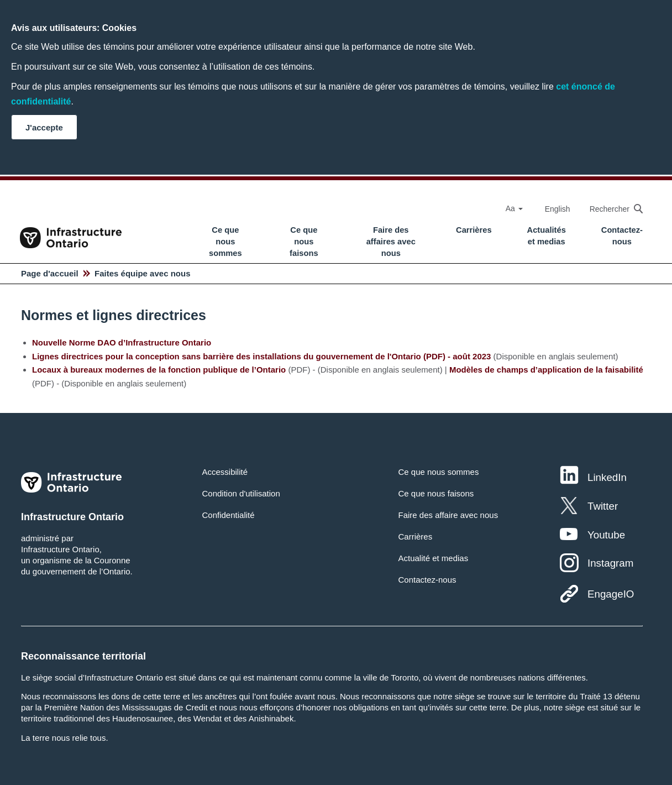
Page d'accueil (50, 273)
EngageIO (611, 594)
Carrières (474, 230)
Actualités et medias (547, 236)
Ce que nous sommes (225, 242)
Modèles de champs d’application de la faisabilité (546, 370)
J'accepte (44, 127)
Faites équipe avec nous (142, 273)
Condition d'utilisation (241, 493)
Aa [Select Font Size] (514, 208)
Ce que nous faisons (304, 242)
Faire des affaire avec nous (448, 515)
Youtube (606, 535)
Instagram (610, 563)
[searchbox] (611, 209)
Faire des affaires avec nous (391, 242)
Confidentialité (229, 515)
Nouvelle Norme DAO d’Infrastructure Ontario (122, 342)
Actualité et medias (433, 558)
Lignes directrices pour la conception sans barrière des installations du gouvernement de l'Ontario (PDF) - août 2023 (261, 356)
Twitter (603, 506)
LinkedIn (607, 477)
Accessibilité (225, 472)
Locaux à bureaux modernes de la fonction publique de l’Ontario (159, 370)
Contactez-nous (622, 236)
